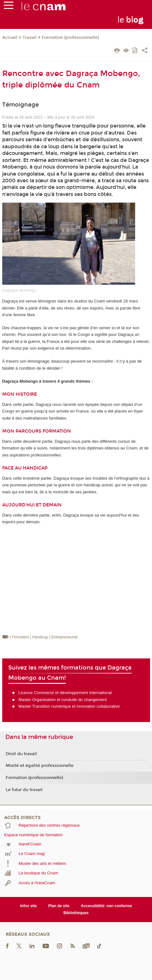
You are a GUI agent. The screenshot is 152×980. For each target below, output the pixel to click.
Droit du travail (21, 754)
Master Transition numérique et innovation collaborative (69, 706)
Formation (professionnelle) (70, 38)
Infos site (28, 906)
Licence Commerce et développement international (65, 693)
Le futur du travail (24, 790)
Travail (30, 38)
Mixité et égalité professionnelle (40, 766)
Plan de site (59, 906)
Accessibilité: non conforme (106, 906)
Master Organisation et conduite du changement (63, 700)
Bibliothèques (76, 913)
